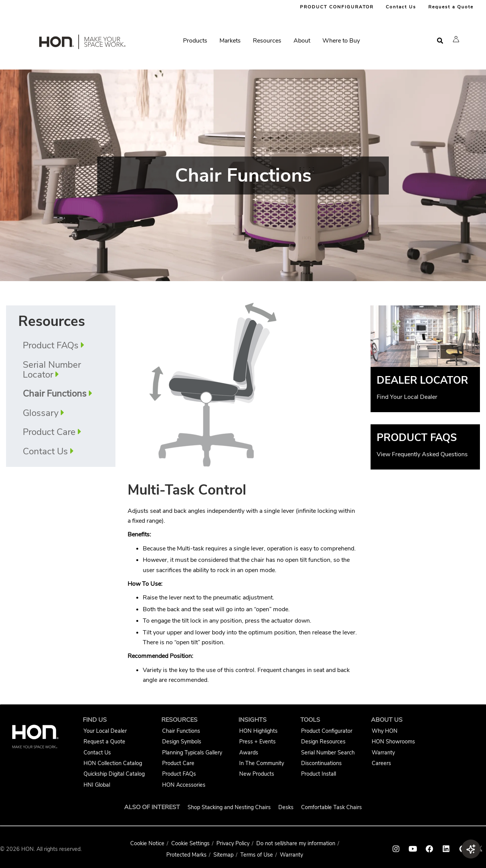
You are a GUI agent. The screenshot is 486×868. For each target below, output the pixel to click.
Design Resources (323, 742)
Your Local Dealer (105, 731)
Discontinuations (321, 763)
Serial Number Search (328, 753)
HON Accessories (184, 785)
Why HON (385, 731)
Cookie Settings (190, 843)
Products (195, 41)
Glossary (41, 413)
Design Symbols (182, 742)
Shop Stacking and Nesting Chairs (229, 807)
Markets (230, 41)
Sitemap (223, 855)
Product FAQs (51, 345)
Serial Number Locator (52, 370)
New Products (257, 774)
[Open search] (440, 41)
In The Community (262, 763)
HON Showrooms (393, 742)
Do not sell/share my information (296, 843)
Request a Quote (451, 7)
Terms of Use (257, 855)
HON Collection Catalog (113, 763)
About (302, 41)
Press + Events (257, 742)
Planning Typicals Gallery (192, 753)
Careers (381, 763)
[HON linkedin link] (446, 849)
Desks (286, 807)
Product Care (49, 432)
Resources (267, 41)
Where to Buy (341, 41)
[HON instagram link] (396, 849)
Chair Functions (181, 731)
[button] (456, 39)
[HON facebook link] (429, 849)
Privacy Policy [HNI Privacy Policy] (233, 843)
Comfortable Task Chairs (331, 807)
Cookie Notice (147, 843)
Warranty (383, 753)
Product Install (319, 774)
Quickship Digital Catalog (114, 774)
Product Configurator (327, 731)
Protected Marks (186, 855)
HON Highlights (258, 731)
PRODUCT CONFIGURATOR (337, 7)
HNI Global (97, 785)
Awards (249, 753)
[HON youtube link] (413, 849)
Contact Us (401, 7)
